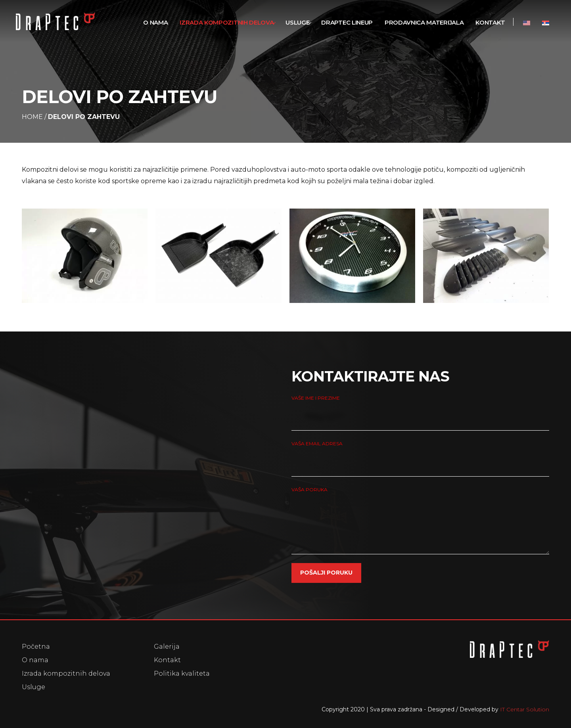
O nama (35, 660)
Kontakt (167, 660)
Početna (36, 647)
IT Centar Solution (525, 709)
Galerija (167, 647)
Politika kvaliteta (182, 673)
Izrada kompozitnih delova (66, 673)
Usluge (34, 687)
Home (32, 117)
